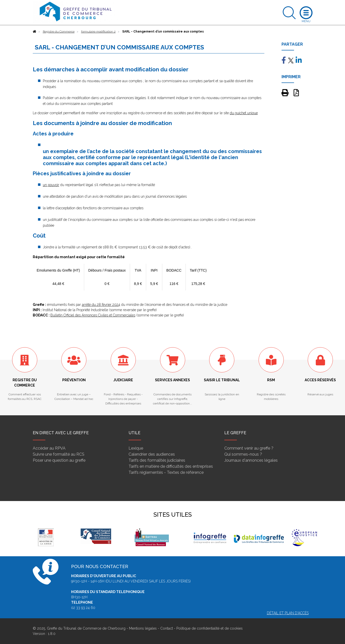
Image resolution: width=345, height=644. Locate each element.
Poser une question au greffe (59, 460)
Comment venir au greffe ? (249, 448)
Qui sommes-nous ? (243, 454)
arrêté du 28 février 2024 (101, 305)
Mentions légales (143, 628)
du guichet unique (244, 113)
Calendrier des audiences (152, 454)
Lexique (136, 448)
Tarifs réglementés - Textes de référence (166, 472)
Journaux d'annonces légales (251, 460)
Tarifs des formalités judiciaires (157, 460)
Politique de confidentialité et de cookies (210, 628)
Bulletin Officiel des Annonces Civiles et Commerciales (93, 315)
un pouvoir (51, 185)
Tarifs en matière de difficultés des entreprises (171, 466)
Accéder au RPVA (49, 448)
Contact (167, 628)
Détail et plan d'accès (288, 613)
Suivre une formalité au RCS (59, 454)
